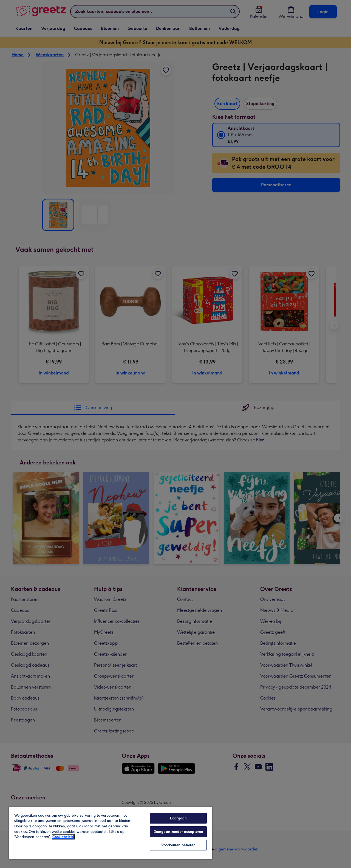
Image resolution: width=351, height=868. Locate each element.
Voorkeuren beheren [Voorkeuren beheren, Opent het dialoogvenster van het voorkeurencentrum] (178, 845)
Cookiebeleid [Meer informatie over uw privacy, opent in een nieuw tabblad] (63, 837)
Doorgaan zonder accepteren (178, 832)
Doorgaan (178, 818)
